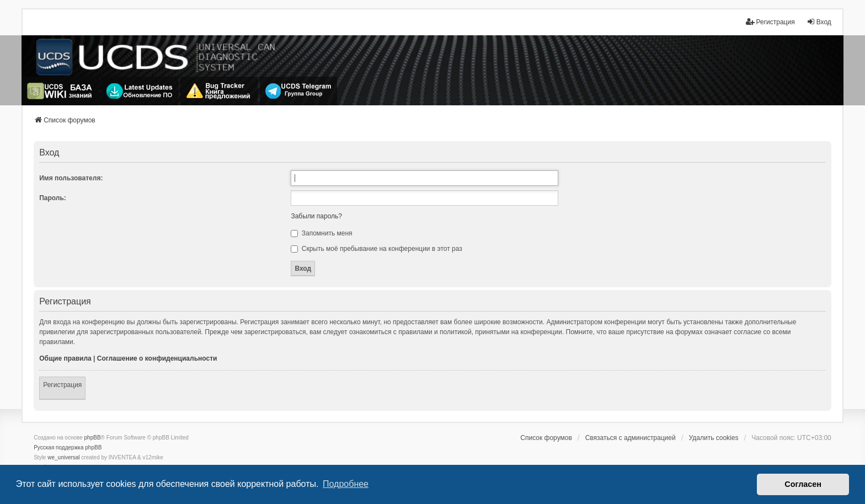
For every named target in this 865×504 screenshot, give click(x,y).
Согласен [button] (803, 484)
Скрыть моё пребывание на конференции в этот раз (376, 249)
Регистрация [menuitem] (770, 22)
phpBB (93, 438)
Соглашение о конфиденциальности (157, 358)
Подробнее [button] (346, 484)
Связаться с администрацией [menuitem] (631, 438)
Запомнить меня (321, 233)
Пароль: (53, 198)
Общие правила (65, 358)
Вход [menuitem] (819, 22)
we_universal (63, 457)
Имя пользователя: (71, 178)
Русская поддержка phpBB (68, 447)
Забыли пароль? (316, 216)
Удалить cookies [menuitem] (714, 438)
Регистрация (62, 385)
